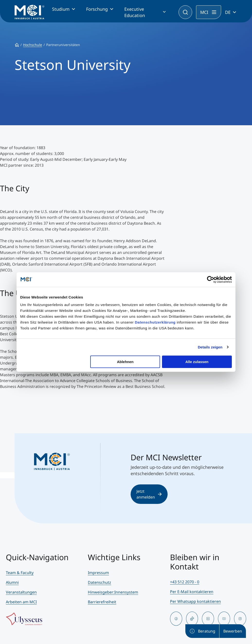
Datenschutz (99, 582)
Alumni (12, 582)
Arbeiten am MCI (21, 602)
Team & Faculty (20, 573)
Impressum (98, 573)
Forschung (97, 9)
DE (228, 12)
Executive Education (135, 12)
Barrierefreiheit (102, 602)
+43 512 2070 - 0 (185, 582)
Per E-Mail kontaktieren (192, 592)
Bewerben (233, 631)
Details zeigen (210, 347)
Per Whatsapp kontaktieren (195, 601)
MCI (204, 12)
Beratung (202, 631)
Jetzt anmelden (149, 494)
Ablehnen (125, 362)
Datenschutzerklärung (155, 322)
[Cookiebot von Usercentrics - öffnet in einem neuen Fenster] (211, 279)
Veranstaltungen (21, 592)
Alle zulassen (197, 362)
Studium (61, 9)
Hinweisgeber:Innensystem (113, 592)
